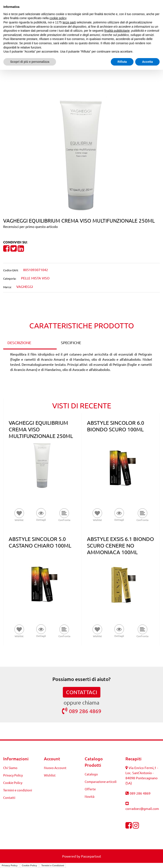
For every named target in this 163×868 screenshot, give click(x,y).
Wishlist (50, 775)
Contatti (9, 797)
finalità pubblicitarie (117, 31)
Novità (90, 796)
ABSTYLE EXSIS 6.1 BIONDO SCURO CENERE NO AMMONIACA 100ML (120, 546)
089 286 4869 (82, 711)
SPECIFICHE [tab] (71, 342)
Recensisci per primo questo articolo (30, 226)
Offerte (90, 789)
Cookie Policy (13, 783)
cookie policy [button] (58, 18)
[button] (82, 154)
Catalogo (91, 774)
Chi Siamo (10, 768)
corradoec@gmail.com (142, 808)
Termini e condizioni (18, 790)
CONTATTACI (82, 692)
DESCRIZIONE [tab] (19, 342)
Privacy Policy (13, 775)
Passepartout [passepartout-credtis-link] (91, 856)
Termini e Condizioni (53, 865)
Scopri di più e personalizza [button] (30, 62)
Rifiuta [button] (122, 62)
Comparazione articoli (101, 781)
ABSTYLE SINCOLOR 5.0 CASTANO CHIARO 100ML (40, 542)
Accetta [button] (147, 62)
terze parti (69, 22)
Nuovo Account (55, 768)
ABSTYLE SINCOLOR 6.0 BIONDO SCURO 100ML (116, 426)
